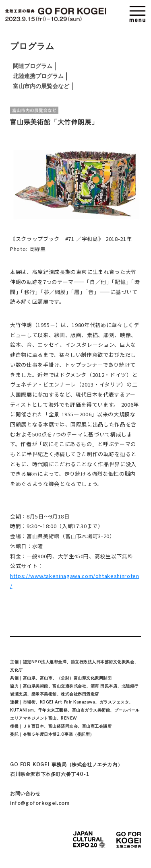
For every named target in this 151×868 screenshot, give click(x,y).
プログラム (32, 46)
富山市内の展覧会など (43, 86)
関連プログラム (34, 66)
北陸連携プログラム (40, 76)
